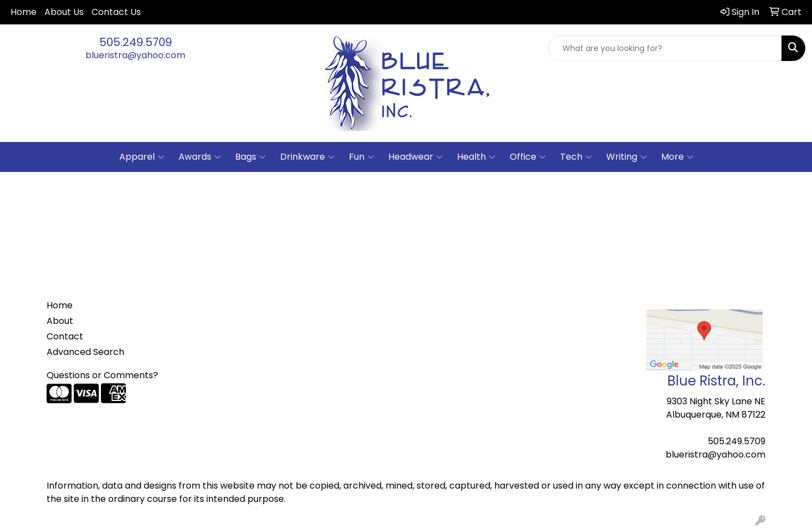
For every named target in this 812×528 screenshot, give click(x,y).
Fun (361, 157)
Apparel (142, 157)
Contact (65, 336)
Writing (626, 157)
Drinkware (307, 157)
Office (528, 157)
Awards (200, 157)
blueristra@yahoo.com (135, 55)
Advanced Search (85, 352)
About (60, 321)
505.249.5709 (136, 42)
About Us (64, 12)
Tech (576, 157)
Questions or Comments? (102, 375)
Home (24, 12)
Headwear (415, 157)
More (677, 157)
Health (476, 157)
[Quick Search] (665, 48)
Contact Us (116, 12)
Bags (250, 157)
